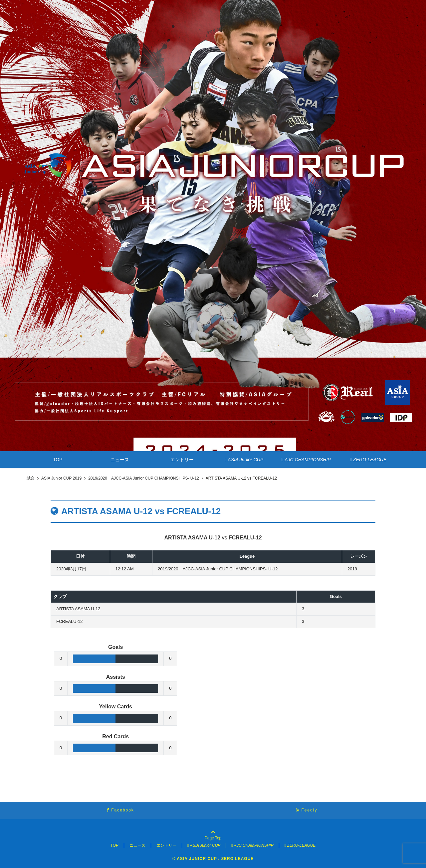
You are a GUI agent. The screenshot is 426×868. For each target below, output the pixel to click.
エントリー (182, 460)
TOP (58, 460)
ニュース (120, 460)
